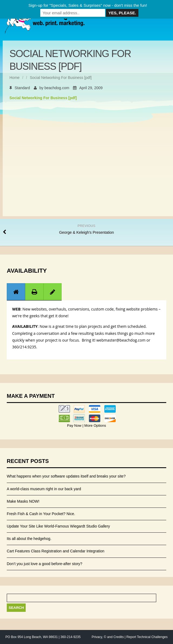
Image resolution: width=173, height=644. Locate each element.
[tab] (16, 292)
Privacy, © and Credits (108, 637)
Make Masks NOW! (23, 501)
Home (14, 78)
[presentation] (16, 292)
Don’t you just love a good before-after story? (44, 564)
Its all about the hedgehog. (29, 539)
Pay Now (75, 426)
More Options (95, 426)
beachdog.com (57, 88)
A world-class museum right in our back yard (44, 489)
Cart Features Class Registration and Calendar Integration (56, 551)
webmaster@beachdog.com (121, 340)
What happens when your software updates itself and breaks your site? (66, 476)
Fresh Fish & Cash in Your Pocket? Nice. (41, 514)
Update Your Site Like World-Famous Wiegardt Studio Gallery (58, 526)
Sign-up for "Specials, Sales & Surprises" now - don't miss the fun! (88, 5)
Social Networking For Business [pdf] (43, 98)
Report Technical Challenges (147, 637)
